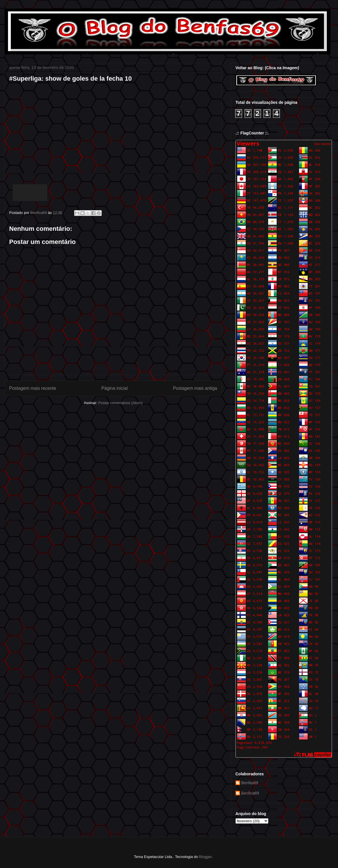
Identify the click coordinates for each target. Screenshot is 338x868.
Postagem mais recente (33, 388)
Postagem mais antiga (195, 388)
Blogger (205, 857)
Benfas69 (250, 783)
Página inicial (115, 388)
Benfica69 (250, 793)
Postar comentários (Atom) (120, 403)
